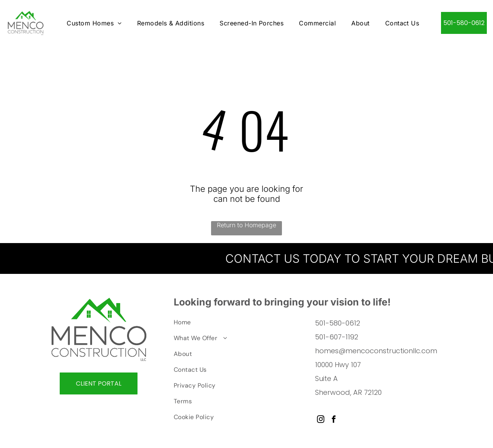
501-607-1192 (337, 337)
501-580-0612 (338, 323)
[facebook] (334, 421)
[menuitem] (94, 23)
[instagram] (321, 421)
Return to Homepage (246, 225)
